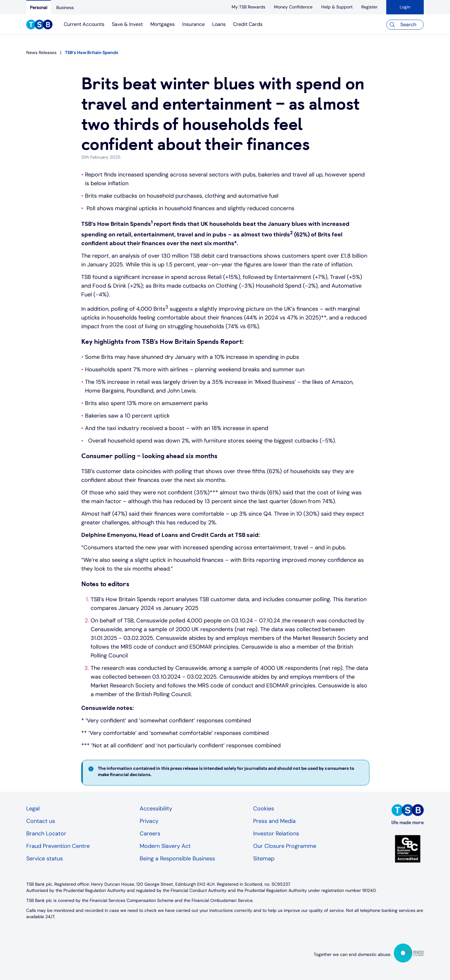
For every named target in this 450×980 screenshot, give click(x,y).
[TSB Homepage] (39, 25)
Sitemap (264, 859)
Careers (150, 834)
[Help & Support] (337, 7)
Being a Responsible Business (177, 859)
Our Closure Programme (285, 846)
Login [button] (405, 7)
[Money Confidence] (293, 7)
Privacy (149, 821)
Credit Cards (248, 24)
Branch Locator (46, 834)
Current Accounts (84, 24)
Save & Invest (127, 24)
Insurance (193, 24)
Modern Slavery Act (165, 846)
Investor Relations (276, 834)
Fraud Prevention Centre (58, 846)
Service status (45, 859)
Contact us (41, 821)
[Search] (405, 25)
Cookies (264, 809)
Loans (219, 24)
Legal (33, 809)
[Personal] (39, 7)
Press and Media (274, 821)
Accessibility (156, 809)
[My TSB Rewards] (248, 7)
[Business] (65, 7)
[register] (369, 7)
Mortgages (162, 24)
